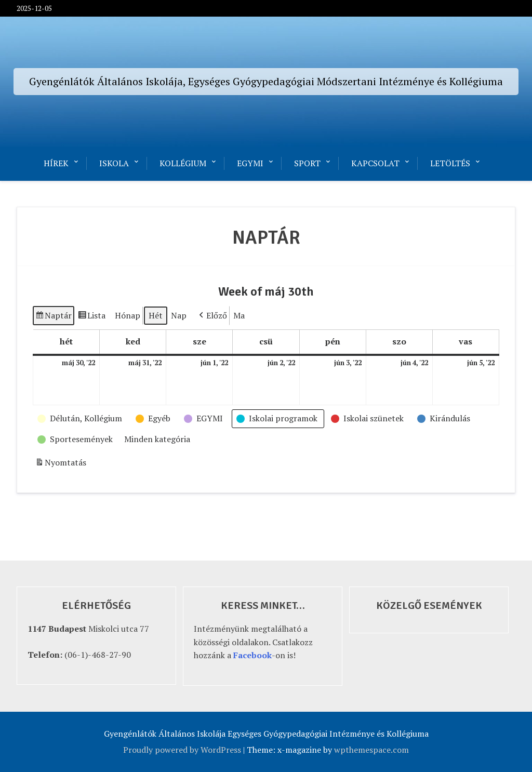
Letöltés (450, 163)
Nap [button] (179, 315)
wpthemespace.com (371, 750)
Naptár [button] (53, 317)
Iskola (114, 163)
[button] (212, 316)
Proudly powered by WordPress (182, 750)
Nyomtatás (61, 464)
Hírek (56, 163)
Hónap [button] (128, 315)
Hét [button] (156, 315)
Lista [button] (91, 317)
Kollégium (183, 163)
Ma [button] (239, 315)
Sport (307, 163)
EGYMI (250, 163)
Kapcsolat (375, 163)
